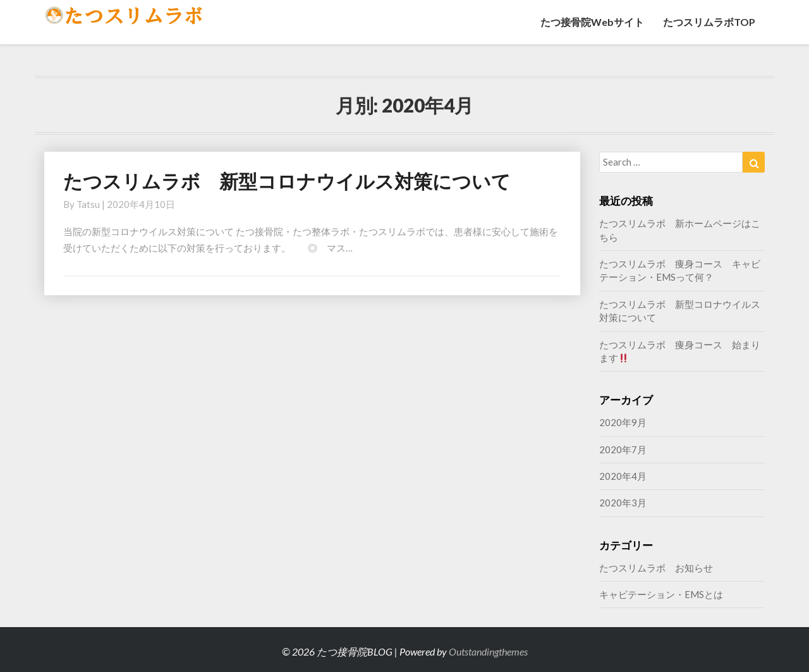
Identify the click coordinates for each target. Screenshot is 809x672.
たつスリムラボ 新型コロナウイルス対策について (287, 181)
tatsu (88, 204)
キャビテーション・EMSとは (661, 594)
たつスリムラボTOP (709, 22)
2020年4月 (623, 476)
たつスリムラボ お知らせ (656, 568)
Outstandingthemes (488, 651)
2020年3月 (623, 503)
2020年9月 (623, 422)
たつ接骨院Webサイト (592, 22)
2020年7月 (623, 449)
